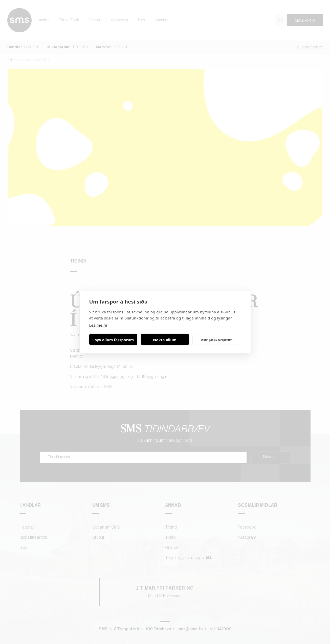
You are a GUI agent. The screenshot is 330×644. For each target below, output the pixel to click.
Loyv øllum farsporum (113, 339)
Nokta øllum (165, 339)
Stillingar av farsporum (216, 339)
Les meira (98, 325)
